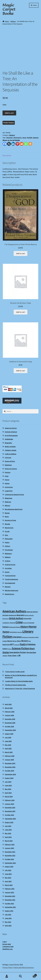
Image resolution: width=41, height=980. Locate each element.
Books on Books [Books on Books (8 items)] (29, 615)
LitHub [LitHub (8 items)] (37, 637)
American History (11, 428)
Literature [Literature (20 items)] (17, 637)
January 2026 (9, 715)
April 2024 (8, 793)
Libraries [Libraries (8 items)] (20, 632)
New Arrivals (9, 528)
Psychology (9, 550)
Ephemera (8, 465)
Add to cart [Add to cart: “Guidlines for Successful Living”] (21, 371)
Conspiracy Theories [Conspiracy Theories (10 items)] (9, 623)
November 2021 (10, 900)
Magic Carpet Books (9, 9)
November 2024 (10, 767)
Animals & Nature (11, 432)
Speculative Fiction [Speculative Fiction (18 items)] (18, 652)
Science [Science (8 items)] (9, 649)
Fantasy (8, 472)
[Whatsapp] (26, 144)
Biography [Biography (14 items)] (21, 615)
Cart (32, 975)
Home (7, 21)
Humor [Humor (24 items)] (6, 632)
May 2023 (8, 833)
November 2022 (10, 856)
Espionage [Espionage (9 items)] (31, 623)
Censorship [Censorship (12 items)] (28, 618)
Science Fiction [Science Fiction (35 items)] (20, 648)
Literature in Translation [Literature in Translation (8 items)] (28, 637)
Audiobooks (9, 439)
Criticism (8, 458)
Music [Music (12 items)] (19, 641)
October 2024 (9, 771)
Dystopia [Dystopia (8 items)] (25, 623)
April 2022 (8, 881)
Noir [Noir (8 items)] (30, 641)
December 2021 (10, 896)
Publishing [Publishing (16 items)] (31, 644)
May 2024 (8, 789)
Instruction (9, 487)
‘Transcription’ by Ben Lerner (15, 672)
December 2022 (10, 852)
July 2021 (8, 915)
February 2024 (10, 800)
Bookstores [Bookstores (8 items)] (6, 619)
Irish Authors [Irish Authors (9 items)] (13, 632)
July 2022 (8, 870)
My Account (7, 976)
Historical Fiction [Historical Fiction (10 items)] (15, 627)
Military (8, 506)
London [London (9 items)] (5, 641)
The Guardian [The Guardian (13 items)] (31, 652)
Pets (6, 535)
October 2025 (9, 726)
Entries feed (7, 944)
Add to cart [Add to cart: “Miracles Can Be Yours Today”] (21, 312)
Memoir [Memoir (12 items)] (10, 641)
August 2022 (9, 867)
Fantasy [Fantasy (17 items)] (6, 627)
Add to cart (9, 113)
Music (7, 517)
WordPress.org (7, 949)
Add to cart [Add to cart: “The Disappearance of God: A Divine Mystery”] (21, 253)
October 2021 (9, 904)
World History (10, 594)
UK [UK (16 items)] (19, 655)
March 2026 (9, 708)
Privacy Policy (8, 967)
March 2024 (9, 797)
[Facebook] (5, 144)
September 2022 (10, 863)
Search (20, 976)
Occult (7, 531)
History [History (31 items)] (24, 627)
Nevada (7, 524)
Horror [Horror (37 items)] (33, 627)
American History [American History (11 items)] (32, 612)
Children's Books (11, 450)
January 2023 (9, 848)
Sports (7, 572)
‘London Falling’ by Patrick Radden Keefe (19, 681)
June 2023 (8, 830)
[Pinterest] (17, 144)
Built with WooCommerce (24, 967)
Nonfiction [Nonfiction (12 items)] (6, 645)
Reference (8, 554)
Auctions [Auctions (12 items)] (6, 615)
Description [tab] (7, 155)
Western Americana (12, 590)
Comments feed (8, 947)
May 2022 (8, 878)
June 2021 (8, 918)
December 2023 (10, 808)
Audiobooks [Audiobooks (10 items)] (13, 615)
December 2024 (10, 763)
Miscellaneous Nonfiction (14, 509)
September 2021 (10, 907)
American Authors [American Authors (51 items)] (14, 611)
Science (8, 561)
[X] (9, 144)
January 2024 (9, 804)
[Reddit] (22, 144)
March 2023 (9, 841)
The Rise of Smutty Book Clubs (15, 685)
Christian (9, 138)
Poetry (7, 542)
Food (7, 476)
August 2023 (9, 822)
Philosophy (9, 539)
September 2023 (10, 819)
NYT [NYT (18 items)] (12, 644)
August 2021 (9, 911)
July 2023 (8, 826)
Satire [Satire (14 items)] (5, 649)
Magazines (9, 498)
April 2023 (8, 837)
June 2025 (8, 741)
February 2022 (10, 889)
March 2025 (9, 752)
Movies (7, 513)
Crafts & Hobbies (11, 454)
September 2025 (10, 730)
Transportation (10, 576)
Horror (7, 480)
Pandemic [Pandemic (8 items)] (17, 645)
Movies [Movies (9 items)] (15, 641)
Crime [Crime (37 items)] (19, 622)
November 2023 (10, 811)
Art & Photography (11, 436)
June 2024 (8, 785)
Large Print (9, 491)
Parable (30, 138)
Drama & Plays (10, 461)
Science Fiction (10, 565)
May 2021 (8, 922)
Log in (5, 942)
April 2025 (8, 749)
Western (8, 587)
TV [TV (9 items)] (17, 656)
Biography (8, 443)
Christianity (17, 138)
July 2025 (8, 737)
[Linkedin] (13, 144)
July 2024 (8, 782)
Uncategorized (10, 583)
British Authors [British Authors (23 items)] (16, 618)
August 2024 (9, 778)
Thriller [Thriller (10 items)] (5, 656)
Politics (8, 546)
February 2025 (10, 756)
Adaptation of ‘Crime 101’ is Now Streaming (20, 688)
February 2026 (10, 712)
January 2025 (9, 760)
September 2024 (10, 774)
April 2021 (8, 926)
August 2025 (9, 734)
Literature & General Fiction (14, 495)
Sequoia (36, 138)
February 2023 (10, 845)
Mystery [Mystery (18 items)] (25, 641)
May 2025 (8, 745)
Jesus (24, 138)
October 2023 (9, 815)
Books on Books (10, 447)
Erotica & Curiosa (11, 469)
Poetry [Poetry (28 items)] (23, 644)
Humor (7, 483)
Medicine (8, 502)
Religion (13, 21)
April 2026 (8, 704)
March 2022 (9, 885)
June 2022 (8, 874)
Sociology (8, 568)
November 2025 (10, 723)
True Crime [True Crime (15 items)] (12, 655)
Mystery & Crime (10, 520)
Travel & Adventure (11, 579)
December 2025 (10, 719)
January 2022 (9, 892)
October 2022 (9, 859)
